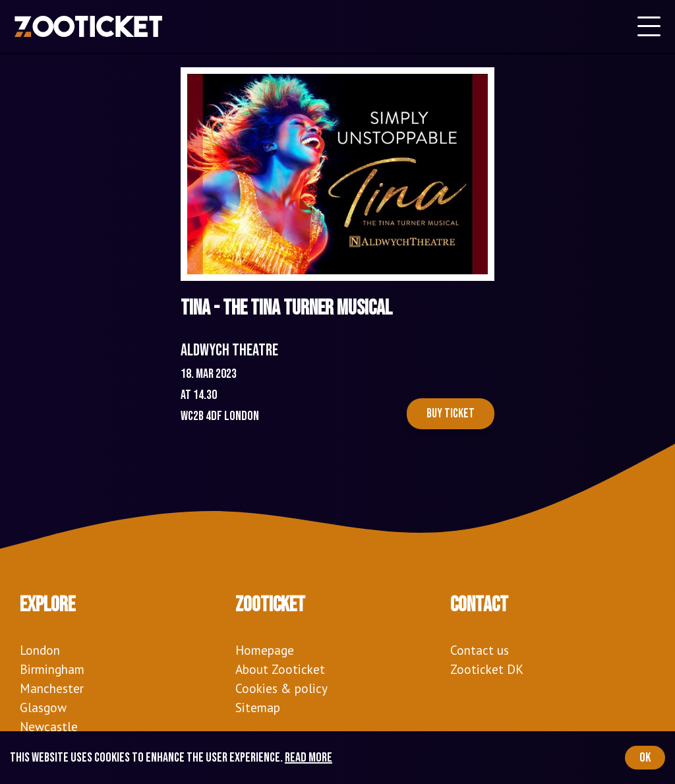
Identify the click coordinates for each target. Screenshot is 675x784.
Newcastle (49, 726)
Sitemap (258, 707)
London (40, 650)
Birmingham (52, 669)
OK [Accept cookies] (645, 758)
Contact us (480, 650)
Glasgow (43, 707)
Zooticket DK (487, 669)
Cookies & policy (281, 688)
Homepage (265, 650)
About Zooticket (280, 669)
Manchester (52, 688)
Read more (308, 758)
